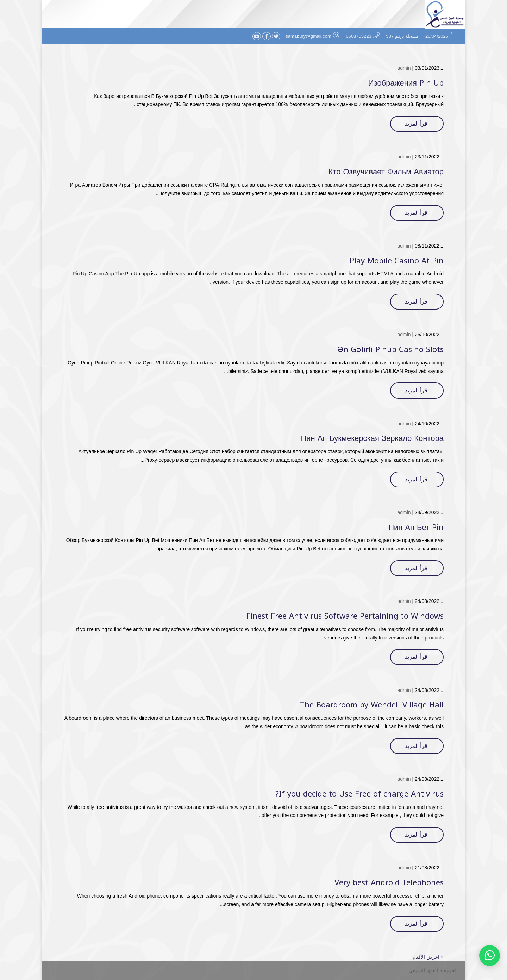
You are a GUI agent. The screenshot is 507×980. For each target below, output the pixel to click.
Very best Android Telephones (389, 883)
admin (404, 68)
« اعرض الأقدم (428, 957)
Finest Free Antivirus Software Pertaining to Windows (345, 616)
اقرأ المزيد (417, 124)
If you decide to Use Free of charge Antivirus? (359, 794)
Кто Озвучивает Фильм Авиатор (386, 172)
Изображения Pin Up (406, 83)
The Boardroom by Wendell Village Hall (372, 705)
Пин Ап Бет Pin (416, 528)
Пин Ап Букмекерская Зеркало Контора (372, 438)
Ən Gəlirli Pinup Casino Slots (390, 350)
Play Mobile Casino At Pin (397, 261)
